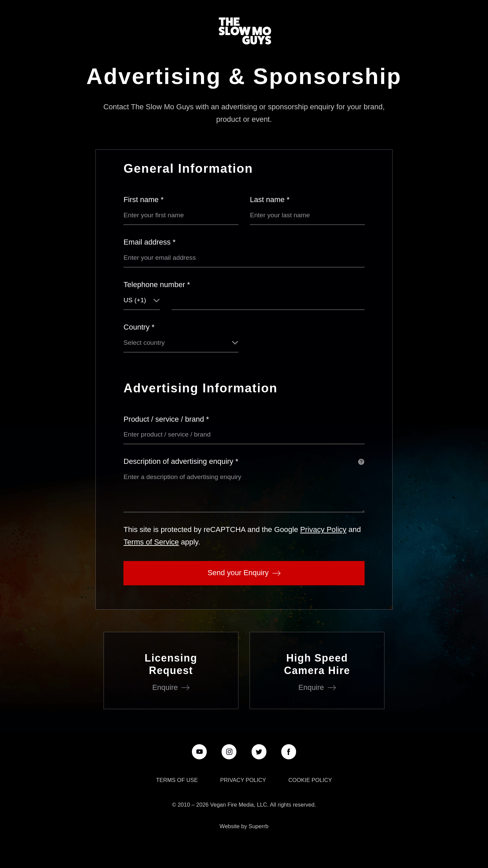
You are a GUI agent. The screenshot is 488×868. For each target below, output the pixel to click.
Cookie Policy (310, 780)
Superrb (259, 826)
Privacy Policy (323, 529)
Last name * (270, 200)
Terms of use (177, 780)
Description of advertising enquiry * (181, 461)
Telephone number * (157, 285)
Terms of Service (151, 542)
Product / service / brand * (166, 419)
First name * (143, 200)
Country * (139, 327)
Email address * (149, 242)
